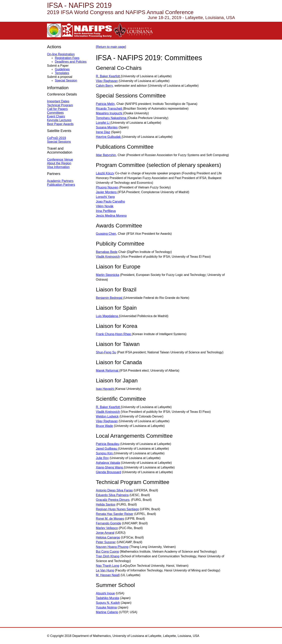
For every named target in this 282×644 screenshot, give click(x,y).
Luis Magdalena (107, 316)
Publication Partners (61, 185)
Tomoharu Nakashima (112, 118)
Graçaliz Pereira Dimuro (113, 500)
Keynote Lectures (59, 120)
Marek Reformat (108, 371)
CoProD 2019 (56, 138)
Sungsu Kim (105, 453)
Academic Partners (60, 181)
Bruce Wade (104, 426)
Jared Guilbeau (107, 449)
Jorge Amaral (105, 533)
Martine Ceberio (107, 612)
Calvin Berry (104, 86)
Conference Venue (60, 160)
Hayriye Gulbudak (109, 137)
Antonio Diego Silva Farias (114, 490)
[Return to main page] (111, 47)
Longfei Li (103, 123)
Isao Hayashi (105, 389)
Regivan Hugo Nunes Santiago (117, 509)
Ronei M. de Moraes (110, 519)
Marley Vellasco (107, 528)
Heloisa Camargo (108, 537)
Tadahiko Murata (108, 598)
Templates (62, 73)
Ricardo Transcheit (109, 109)
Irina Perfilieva (106, 211)
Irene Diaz (103, 132)
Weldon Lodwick (107, 416)
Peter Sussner (106, 542)
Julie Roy (102, 458)
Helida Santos (106, 504)
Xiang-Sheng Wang (110, 467)
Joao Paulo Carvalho (111, 201)
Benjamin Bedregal (110, 298)
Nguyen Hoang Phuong (112, 547)
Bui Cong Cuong (107, 552)
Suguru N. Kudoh (108, 603)
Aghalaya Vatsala (108, 463)
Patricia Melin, (106, 104)
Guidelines (62, 69)
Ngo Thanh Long (108, 566)
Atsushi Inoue (105, 593)
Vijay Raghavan (107, 81)
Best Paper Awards (60, 124)
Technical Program (60, 105)
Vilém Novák (105, 206)
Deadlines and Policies (71, 62)
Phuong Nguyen (107, 187)
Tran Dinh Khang (108, 556)
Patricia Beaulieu (108, 444)
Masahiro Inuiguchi (110, 113)
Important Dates (58, 101)
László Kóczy (105, 173)
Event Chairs (56, 116)
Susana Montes (107, 127)
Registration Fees (67, 58)
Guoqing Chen (106, 234)
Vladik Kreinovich (108, 257)
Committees (55, 113)
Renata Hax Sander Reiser (115, 514)
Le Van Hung (105, 570)
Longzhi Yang (105, 197)
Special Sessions (59, 142)
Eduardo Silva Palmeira (112, 495)
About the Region (59, 163)
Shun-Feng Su (106, 352)
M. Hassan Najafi (108, 575)
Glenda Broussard (109, 472)
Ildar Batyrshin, (106, 155)
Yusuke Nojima (106, 607)
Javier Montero (107, 192)
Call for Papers (57, 109)
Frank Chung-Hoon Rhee (114, 334)
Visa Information (58, 167)
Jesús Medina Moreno (111, 216)
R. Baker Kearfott (108, 76)
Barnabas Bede (107, 252)
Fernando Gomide (109, 523)
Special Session (66, 80)
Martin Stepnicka (108, 275)
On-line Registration (61, 54)
